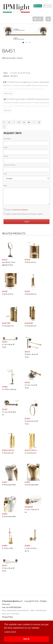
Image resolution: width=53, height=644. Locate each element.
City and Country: (10, 165)
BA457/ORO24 (31, 450)
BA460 (5, 291)
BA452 (5, 342)
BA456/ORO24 (8, 450)
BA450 (5, 409)
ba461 (5, 482)
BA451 (5, 565)
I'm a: (5, 174)
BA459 (27, 382)
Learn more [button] (10, 632)
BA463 (5, 514)
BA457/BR (6, 323)
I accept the (16, 210)
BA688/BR (29, 507)
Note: (5, 186)
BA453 (27, 352)
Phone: (6, 156)
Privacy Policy (7, 617)
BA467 (5, 260)
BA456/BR (29, 323)
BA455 (27, 291)
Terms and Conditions (20, 210)
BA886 (27, 546)
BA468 (5, 387)
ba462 (27, 482)
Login (38, 19)
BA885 (5, 546)
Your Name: (7, 139)
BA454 (27, 418)
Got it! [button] (26, 639)
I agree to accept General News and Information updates (23, 214)
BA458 (27, 260)
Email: (6, 147)
